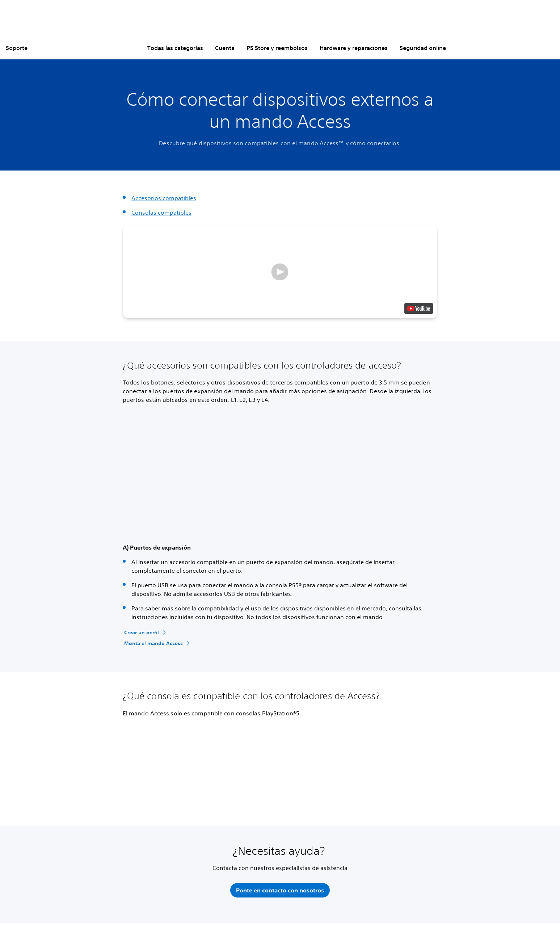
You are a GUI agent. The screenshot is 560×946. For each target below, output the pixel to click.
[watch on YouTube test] (419, 308)
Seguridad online (423, 48)
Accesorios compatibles (164, 198)
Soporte (17, 48)
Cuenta (225, 48)
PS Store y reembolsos (277, 48)
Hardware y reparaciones (354, 48)
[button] (280, 272)
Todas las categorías (175, 48)
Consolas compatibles (161, 213)
